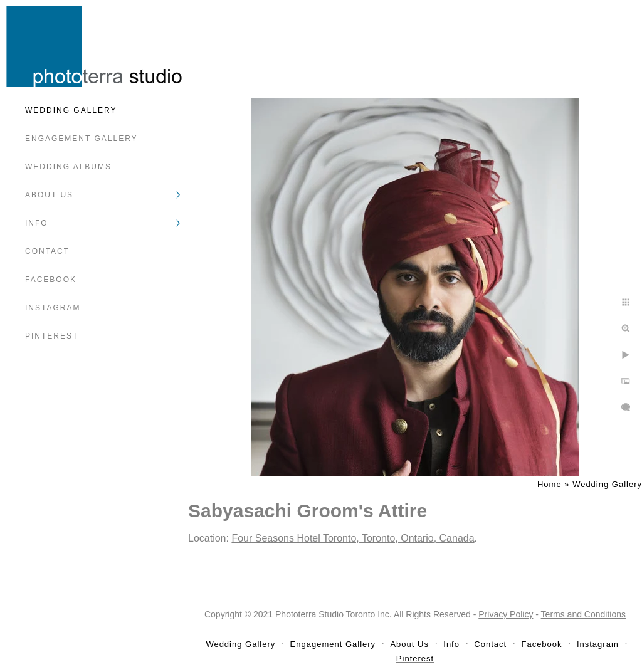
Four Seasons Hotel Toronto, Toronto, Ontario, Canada (353, 538)
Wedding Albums (68, 167)
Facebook (51, 280)
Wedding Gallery (71, 110)
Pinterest (52, 336)
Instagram (53, 308)
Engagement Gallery (82, 139)
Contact (47, 251)
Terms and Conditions (583, 614)
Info (37, 223)
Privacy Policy (506, 614)
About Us (49, 195)
